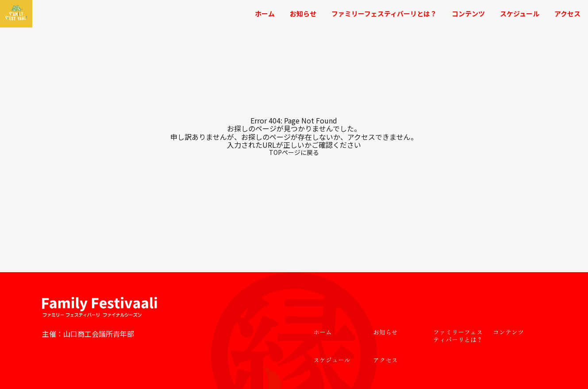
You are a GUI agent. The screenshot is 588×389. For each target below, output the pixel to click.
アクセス (567, 13)
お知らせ (303, 13)
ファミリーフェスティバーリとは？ (384, 13)
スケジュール (520, 13)
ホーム (265, 13)
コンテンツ (468, 13)
